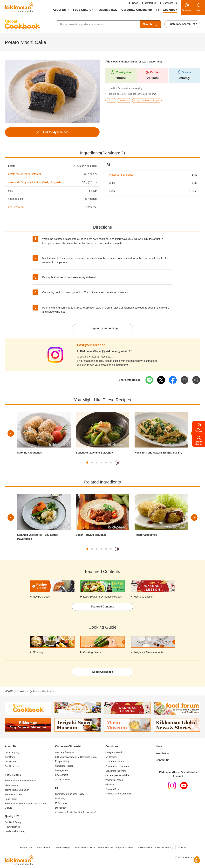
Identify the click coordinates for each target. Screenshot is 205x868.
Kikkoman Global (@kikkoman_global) (104, 351)
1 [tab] (87, 463)
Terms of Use (25, 847)
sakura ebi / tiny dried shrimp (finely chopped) (34, 182)
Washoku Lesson (143, 597)
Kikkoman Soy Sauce (121, 175)
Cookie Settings (62, 847)
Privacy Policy (43, 847)
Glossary (38, 652)
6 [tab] (111, 463)
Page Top (197, 859)
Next (194, 517)
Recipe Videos (41, 597)
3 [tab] (97, 463)
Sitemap (182, 847)
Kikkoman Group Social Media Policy (156, 847)
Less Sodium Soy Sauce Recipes (103, 597)
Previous (11, 433)
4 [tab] (101, 463)
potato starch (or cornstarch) (24, 174)
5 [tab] (106, 463)
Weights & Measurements (148, 652)
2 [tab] (92, 463)
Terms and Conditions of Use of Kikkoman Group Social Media (104, 847)
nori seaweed (16, 207)
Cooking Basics (92, 652)
